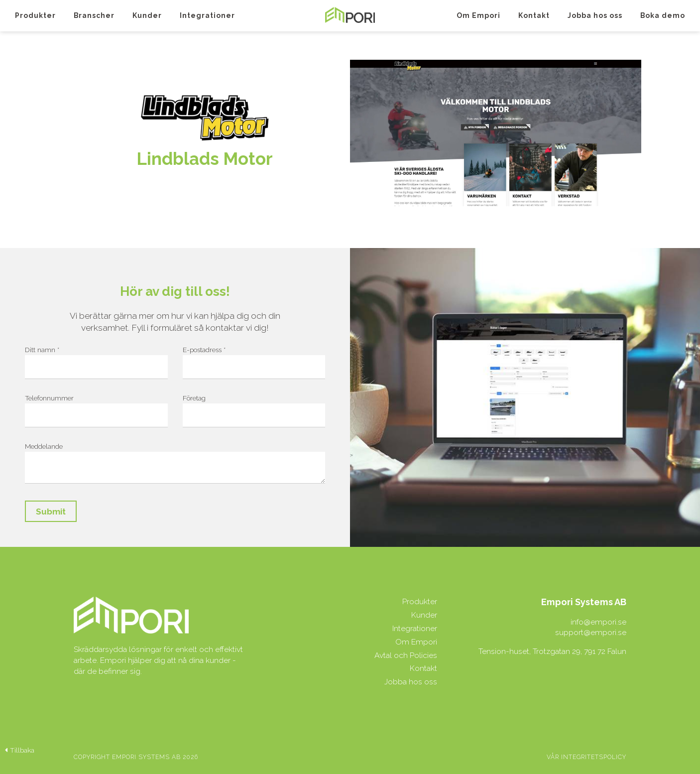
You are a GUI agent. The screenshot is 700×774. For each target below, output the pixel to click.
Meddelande (44, 446)
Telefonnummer (49, 398)
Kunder (147, 15)
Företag (194, 398)
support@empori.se (591, 632)
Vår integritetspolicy (586, 757)
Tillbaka (20, 750)
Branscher (94, 15)
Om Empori (478, 15)
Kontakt (534, 15)
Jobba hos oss (595, 15)
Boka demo (663, 15)
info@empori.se (598, 622)
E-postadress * (204, 350)
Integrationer (207, 15)
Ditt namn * (42, 350)
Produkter (35, 15)
